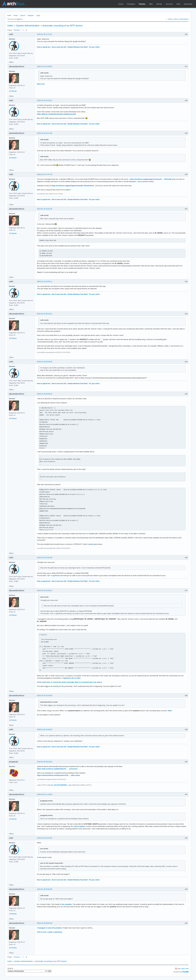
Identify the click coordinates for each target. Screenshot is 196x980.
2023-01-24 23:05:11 (45, 281)
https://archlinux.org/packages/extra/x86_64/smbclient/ (73, 186)
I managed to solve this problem (49, 928)
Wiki (151, 4)
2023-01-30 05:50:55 (45, 889)
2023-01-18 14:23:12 (45, 100)
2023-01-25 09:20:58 (45, 362)
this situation (67, 904)
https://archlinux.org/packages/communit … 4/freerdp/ (151, 179)
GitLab (159, 4)
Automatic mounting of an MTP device (62, 26)
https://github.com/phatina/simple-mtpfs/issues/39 (56, 114)
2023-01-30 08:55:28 (45, 923)
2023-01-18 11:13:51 (45, 34)
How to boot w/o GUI (59, 47)
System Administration (28, 26)
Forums (142, 4)
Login (38, 15)
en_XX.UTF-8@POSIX (59, 785)
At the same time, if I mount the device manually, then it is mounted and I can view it (69, 682)
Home (121, 4)
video (170, 711)
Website (14, 91)
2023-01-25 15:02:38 (45, 558)
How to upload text (44, 47)
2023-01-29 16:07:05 (45, 838)
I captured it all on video (71, 678)
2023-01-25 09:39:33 (45, 394)
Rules (16, 15)
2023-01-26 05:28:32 (45, 591)
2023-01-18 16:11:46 (45, 133)
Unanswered (184, 19)
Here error (41, 84)
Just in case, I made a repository (50, 932)
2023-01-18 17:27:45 (45, 174)
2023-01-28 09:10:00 (45, 762)
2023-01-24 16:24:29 (45, 209)
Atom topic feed (183, 969)
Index (9, 15)
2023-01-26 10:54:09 (45, 696)
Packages (131, 4)
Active (176, 19)
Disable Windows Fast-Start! (78, 47)
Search (23, 15)
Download (188, 4)
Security (169, 4)
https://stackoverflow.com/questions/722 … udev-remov (58, 775)
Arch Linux (14, 4)
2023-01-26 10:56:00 (45, 729)
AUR (178, 4)
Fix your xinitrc (94, 47)
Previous (17, 30)
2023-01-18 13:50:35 (45, 66)
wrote (91, 544)
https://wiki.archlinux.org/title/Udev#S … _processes (57, 769)
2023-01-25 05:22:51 (45, 314)
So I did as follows (78, 826)
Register (31, 15)
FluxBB (186, 972)
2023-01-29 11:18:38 (45, 794)
